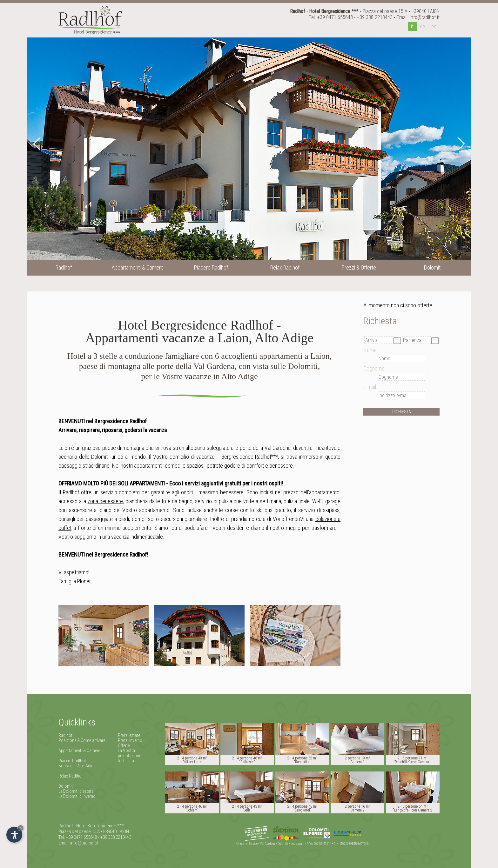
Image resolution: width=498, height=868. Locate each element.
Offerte (124, 745)
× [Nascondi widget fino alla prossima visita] (21, 828)
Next (460, 144)
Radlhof (65, 735)
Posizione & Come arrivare (82, 740)
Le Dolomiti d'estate (76, 791)
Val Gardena (268, 844)
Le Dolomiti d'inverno (77, 796)
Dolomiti (66, 786)
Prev (38, 144)
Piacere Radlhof (72, 761)
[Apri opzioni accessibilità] (14, 835)
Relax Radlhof (71, 776)
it (412, 27)
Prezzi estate (129, 735)
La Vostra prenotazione (129, 753)
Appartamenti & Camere (79, 751)
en (434, 27)
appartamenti (148, 466)
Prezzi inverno (130, 740)
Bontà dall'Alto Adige (77, 766)
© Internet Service (247, 844)
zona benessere (105, 501)
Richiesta (126, 761)
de (422, 27)
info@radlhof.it (425, 17)
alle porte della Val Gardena (261, 448)
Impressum (297, 844)
